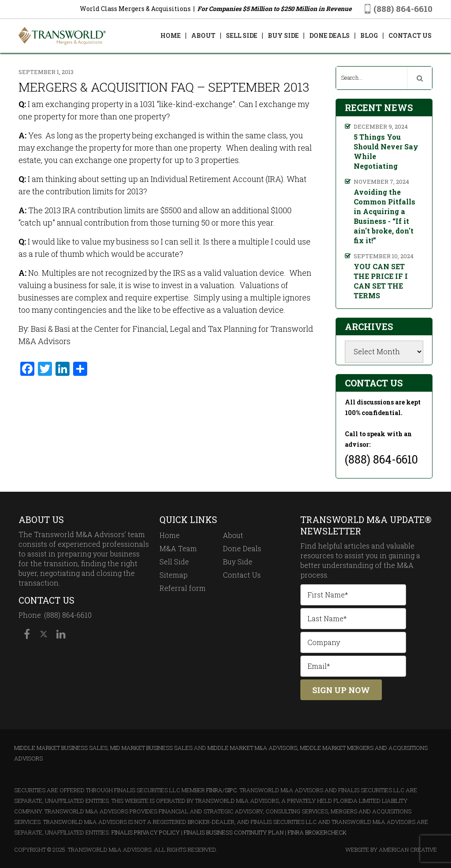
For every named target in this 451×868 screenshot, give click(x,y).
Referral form (183, 588)
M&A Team (178, 548)
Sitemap (174, 575)
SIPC (231, 790)
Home (170, 535)
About (233, 535)
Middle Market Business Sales (61, 748)
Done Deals (242, 548)
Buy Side (238, 562)
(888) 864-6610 (403, 9)
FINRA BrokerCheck (317, 832)
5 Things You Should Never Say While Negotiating (386, 151)
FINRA (214, 790)
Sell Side (174, 562)
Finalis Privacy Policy (146, 832)
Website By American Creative (391, 849)
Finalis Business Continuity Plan (234, 832)
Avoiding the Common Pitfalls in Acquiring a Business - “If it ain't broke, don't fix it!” (384, 216)
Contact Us (242, 575)
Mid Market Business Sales (151, 748)
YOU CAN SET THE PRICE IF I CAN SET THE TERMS (381, 281)
